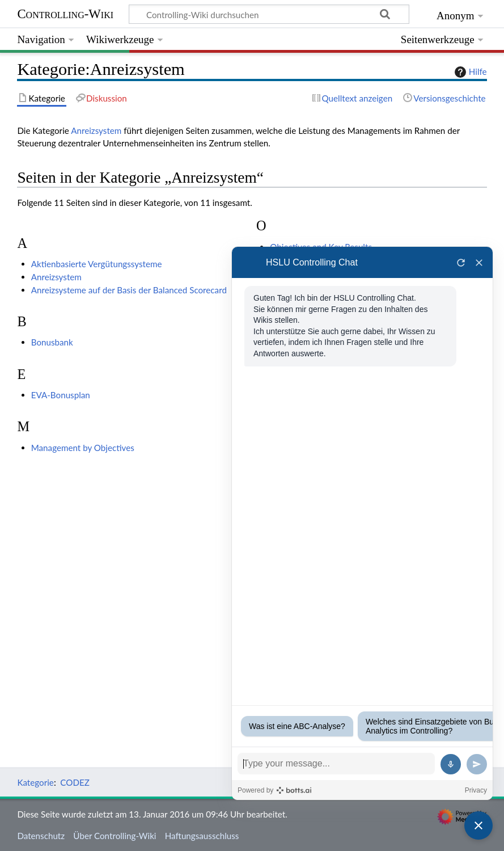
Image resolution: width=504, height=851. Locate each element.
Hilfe (469, 72)
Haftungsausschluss (202, 836)
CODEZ (75, 782)
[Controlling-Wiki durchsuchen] (269, 14)
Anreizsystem (96, 130)
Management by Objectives (83, 448)
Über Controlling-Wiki (115, 836)
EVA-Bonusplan (61, 395)
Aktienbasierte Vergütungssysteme (97, 264)
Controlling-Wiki (65, 14)
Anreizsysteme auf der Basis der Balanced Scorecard (129, 290)
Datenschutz (41, 836)
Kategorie (35, 782)
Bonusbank (52, 342)
